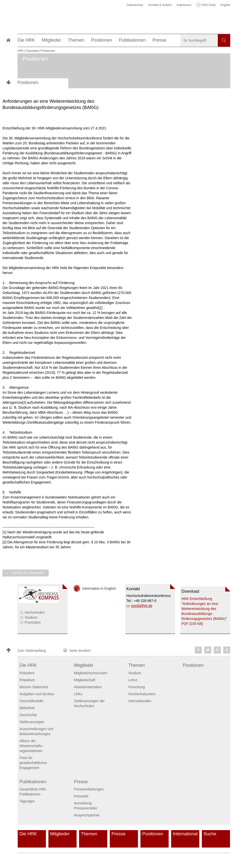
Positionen (28, 83)
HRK (21, 51)
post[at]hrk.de (142, 606)
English (225, 5)
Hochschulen (35, 612)
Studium (31, 617)
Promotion (33, 622)
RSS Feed (208, 5)
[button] (32, 651)
